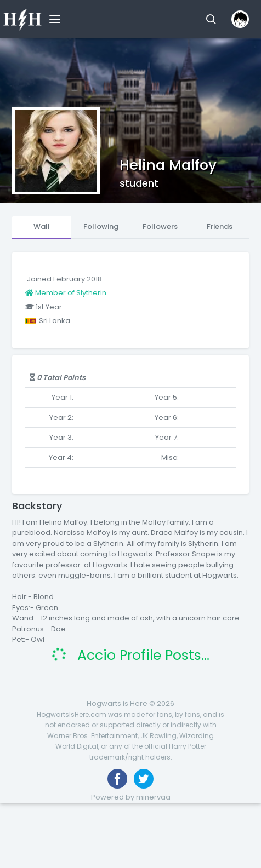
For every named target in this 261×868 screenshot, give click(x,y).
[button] (211, 19)
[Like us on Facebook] (117, 779)
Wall (42, 226)
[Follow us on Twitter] (144, 779)
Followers (160, 226)
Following (101, 226)
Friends (220, 226)
